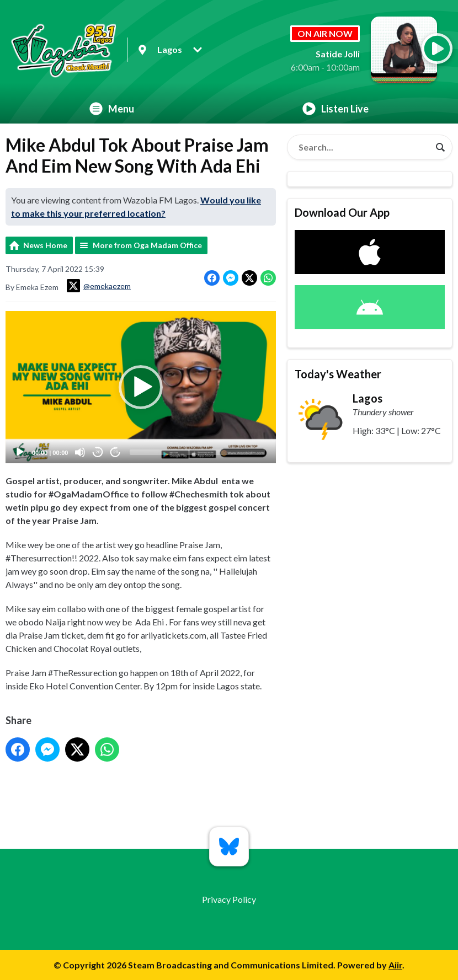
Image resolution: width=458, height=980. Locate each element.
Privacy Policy (229, 899)
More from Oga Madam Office (147, 245)
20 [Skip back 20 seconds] (98, 452)
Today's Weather (338, 374)
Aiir (395, 965)
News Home (45, 245)
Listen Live (335, 109)
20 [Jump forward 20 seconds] (116, 452)
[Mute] (80, 452)
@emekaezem (99, 286)
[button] (141, 387)
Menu (112, 109)
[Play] (20, 452)
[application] (141, 387)
